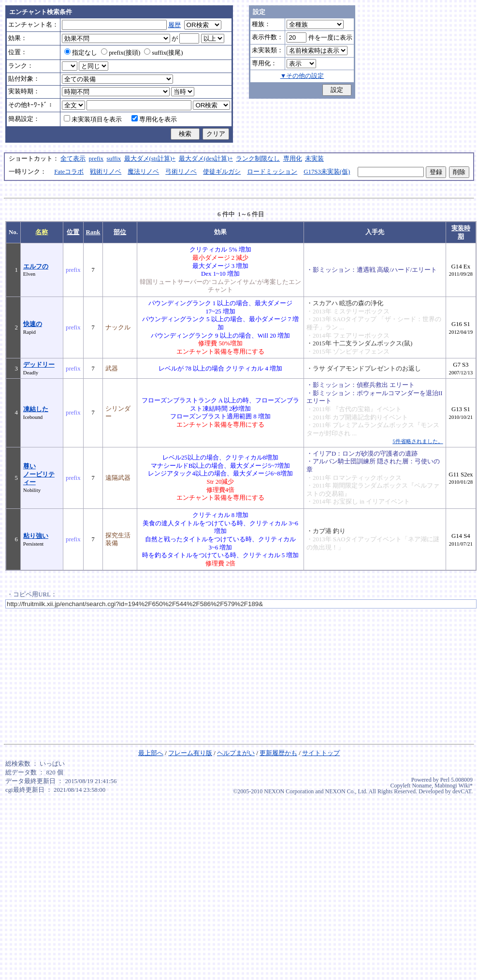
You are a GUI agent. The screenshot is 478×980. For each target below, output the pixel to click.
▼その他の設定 (302, 76)
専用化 (293, 159)
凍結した (36, 409)
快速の (33, 324)
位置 (73, 232)
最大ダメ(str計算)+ (150, 159)
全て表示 (73, 159)
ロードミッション (272, 172)
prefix (96, 159)
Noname (422, 786)
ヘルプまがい (236, 753)
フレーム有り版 (190, 753)
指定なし (81, 53)
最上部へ (151, 753)
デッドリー (39, 365)
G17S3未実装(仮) (327, 172)
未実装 (314, 159)
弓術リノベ (181, 172)
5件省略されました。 (418, 441)
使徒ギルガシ (222, 172)
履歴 (174, 25)
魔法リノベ (143, 172)
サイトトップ (321, 753)
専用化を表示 (154, 119)
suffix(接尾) (163, 53)
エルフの (36, 267)
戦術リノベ (106, 172)
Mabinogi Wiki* (454, 786)
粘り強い (36, 536)
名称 (42, 232)
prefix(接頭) (121, 53)
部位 (120, 232)
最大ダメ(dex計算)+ (206, 159)
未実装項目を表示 (93, 119)
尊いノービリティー (39, 474)
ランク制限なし (258, 159)
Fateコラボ (69, 172)
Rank (93, 232)
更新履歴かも (278, 753)
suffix (114, 159)
